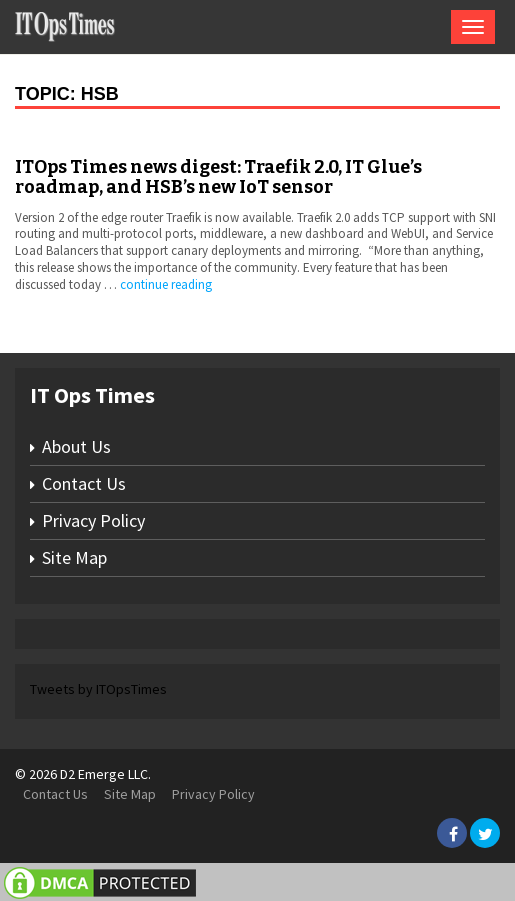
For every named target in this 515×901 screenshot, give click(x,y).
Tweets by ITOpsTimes (98, 689)
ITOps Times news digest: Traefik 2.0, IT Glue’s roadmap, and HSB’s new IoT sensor (218, 177)
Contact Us (84, 483)
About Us (76, 446)
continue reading (166, 284)
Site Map (74, 557)
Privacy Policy (93, 520)
